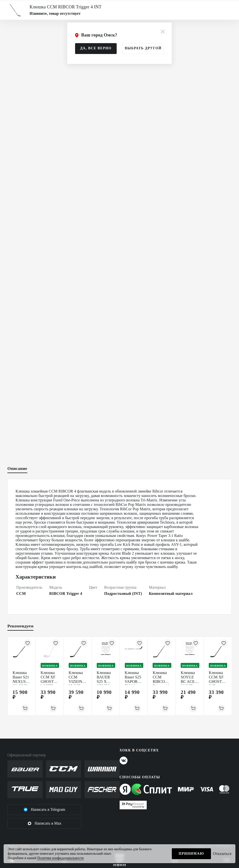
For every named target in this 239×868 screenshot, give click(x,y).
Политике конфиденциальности (60, 858)
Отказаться (222, 854)
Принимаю (191, 854)
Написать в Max (44, 823)
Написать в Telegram (44, 810)
